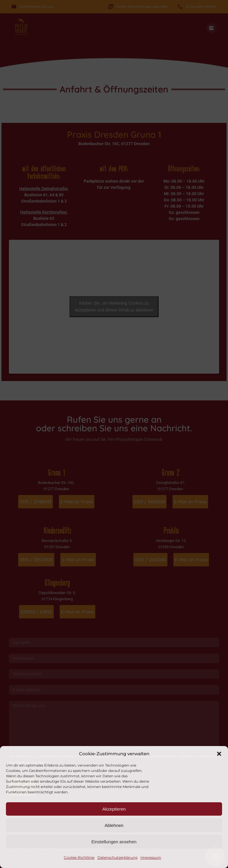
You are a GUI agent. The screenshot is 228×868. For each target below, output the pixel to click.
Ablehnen (114, 825)
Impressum (151, 857)
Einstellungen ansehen (114, 842)
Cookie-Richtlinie (79, 857)
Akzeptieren (114, 809)
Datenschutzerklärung (117, 857)
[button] (219, 754)
